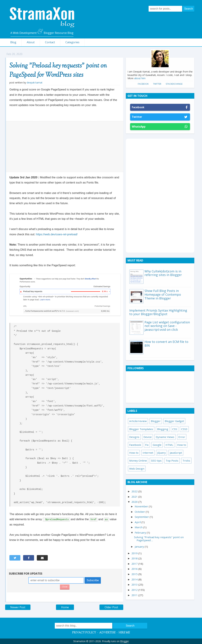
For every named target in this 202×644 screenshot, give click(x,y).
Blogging (163, 429)
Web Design (137, 469)
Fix (147, 445)
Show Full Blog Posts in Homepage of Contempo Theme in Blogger (163, 294)
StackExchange (174, 84)
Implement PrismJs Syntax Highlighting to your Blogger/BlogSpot (158, 312)
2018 (135, 558)
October (140, 512)
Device (148, 437)
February (141, 533)
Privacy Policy (84, 633)
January (140, 547)
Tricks (186, 461)
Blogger (156, 421)
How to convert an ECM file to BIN (166, 344)
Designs (134, 437)
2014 (135, 579)
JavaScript (176, 453)
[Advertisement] (65, 147)
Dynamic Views (165, 437)
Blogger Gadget (174, 421)
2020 (135, 502)
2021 (135, 497)
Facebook (143, 84)
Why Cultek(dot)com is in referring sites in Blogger (163, 273)
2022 (135, 491)
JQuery (162, 453)
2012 (135, 590)
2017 (135, 564)
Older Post (111, 607)
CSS (175, 429)
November (142, 506)
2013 (135, 584)
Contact (50, 42)
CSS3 (184, 429)
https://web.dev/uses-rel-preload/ (57, 234)
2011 (135, 595)
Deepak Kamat (35, 83)
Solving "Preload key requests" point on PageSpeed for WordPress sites (58, 71)
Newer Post (18, 607)
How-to (134, 453)
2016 (135, 569)
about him (140, 78)
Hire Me (124, 633)
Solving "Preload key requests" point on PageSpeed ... (159, 539)
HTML (169, 445)
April (138, 522)
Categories (72, 42)
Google (157, 445)
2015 (135, 574)
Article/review (138, 421)
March (139, 527)
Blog (13, 42)
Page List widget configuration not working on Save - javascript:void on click (167, 326)
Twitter (157, 84)
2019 (135, 553)
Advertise (107, 633)
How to (182, 445)
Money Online (138, 461)
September (142, 517)
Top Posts (172, 461)
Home (65, 607)
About (31, 42)
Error (182, 437)
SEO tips (156, 461)
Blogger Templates (141, 429)
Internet (148, 453)
